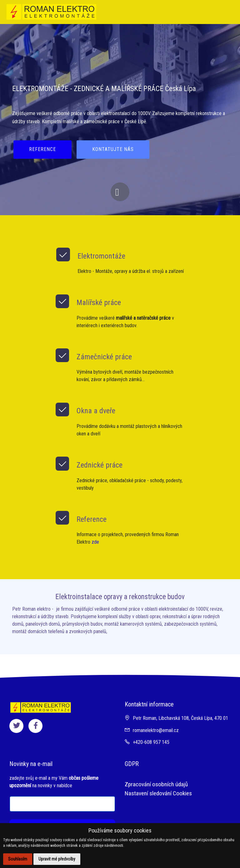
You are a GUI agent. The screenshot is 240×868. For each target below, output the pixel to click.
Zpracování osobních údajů (156, 784)
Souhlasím (18, 859)
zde (95, 542)
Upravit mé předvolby (57, 859)
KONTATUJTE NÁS (113, 149)
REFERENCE (42, 149)
